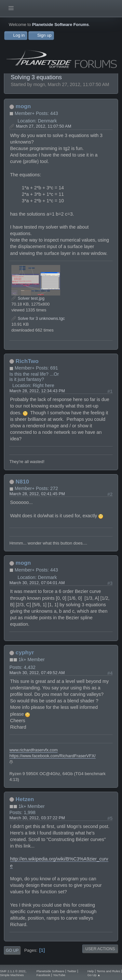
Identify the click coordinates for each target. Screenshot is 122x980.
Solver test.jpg (28, 298)
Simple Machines (12, 975)
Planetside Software (50, 971)
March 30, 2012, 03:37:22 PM (37, 818)
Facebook (43, 975)
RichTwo (27, 361)
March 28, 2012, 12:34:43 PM (37, 391)
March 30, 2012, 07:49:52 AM (37, 673)
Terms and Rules (108, 971)
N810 (22, 482)
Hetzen (25, 799)
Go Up (12, 950)
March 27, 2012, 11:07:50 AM (44, 126)
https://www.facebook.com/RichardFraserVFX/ (53, 756)
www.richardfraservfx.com (34, 750)
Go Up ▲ (94, 975)
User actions (100, 949)
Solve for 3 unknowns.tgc (38, 318)
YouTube (59, 975)
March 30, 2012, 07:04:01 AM (37, 583)
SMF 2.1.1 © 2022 (13, 971)
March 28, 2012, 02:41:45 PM (37, 494)
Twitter (72, 971)
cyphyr (25, 652)
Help (91, 971)
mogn (23, 106)
